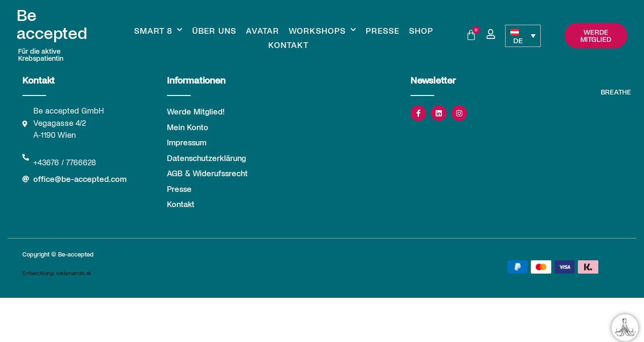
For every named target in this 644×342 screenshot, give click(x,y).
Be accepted (52, 24)
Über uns (214, 30)
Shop (421, 30)
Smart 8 (158, 30)
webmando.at (73, 273)
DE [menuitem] (518, 40)
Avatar (263, 30)
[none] (523, 36)
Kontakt (288, 45)
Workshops (322, 30)
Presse (383, 30)
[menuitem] (523, 36)
